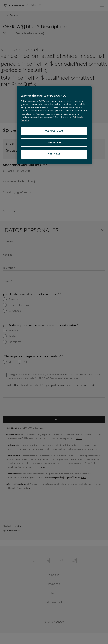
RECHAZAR (54, 154)
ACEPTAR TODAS (54, 131)
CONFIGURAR (54, 142)
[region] (54, 125)
